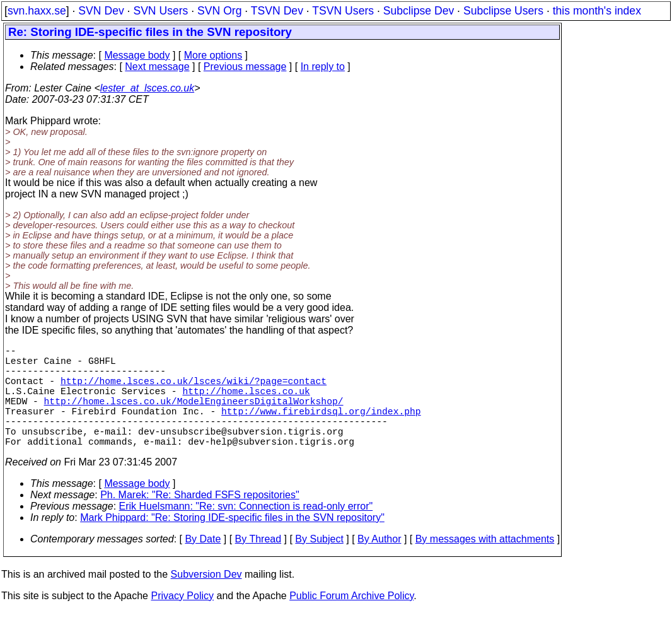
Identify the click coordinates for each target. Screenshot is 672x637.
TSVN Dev (277, 11)
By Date (203, 564)
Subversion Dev (206, 599)
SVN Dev (101, 11)
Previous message (245, 67)
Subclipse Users (503, 11)
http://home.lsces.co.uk (246, 403)
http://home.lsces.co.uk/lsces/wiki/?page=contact (194, 390)
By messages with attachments (485, 564)
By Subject (319, 564)
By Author (379, 564)
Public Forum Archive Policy (351, 621)
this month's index (597, 11)
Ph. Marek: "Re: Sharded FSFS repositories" (200, 520)
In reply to (323, 67)
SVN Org (219, 11)
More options (213, 55)
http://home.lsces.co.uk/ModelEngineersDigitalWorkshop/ (194, 416)
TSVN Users (343, 11)
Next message (157, 67)
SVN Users (160, 11)
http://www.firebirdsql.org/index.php (321, 428)
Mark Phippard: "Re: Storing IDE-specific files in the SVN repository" (232, 543)
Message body (137, 55)
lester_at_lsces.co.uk (147, 88)
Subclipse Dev (419, 11)
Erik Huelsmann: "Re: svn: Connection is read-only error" (246, 531)
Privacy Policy (182, 621)
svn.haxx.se (37, 11)
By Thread (258, 564)
